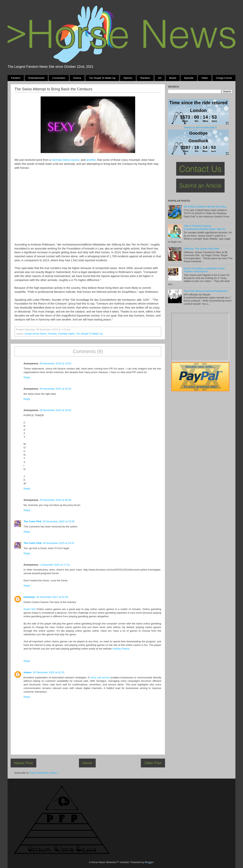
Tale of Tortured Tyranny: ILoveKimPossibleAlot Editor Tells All (204, 227)
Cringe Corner (224, 78)
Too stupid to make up (102, 78)
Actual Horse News (36, 334)
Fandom (16, 78)
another (91, 160)
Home (87, 763)
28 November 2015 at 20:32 (55, 389)
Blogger (149, 862)
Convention (59, 78)
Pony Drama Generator (200, 337)
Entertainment (36, 78)
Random (145, 78)
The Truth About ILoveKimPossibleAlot (205, 291)
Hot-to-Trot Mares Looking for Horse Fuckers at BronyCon (204, 270)
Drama (77, 78)
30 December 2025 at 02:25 (49, 672)
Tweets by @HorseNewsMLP (200, 127)
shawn (28, 672)
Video (205, 78)
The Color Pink (33, 521)
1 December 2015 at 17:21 (55, 565)
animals (52, 334)
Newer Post (24, 763)
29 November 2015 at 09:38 (55, 500)
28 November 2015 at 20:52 (55, 410)
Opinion (128, 78)
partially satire (67, 334)
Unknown (29, 597)
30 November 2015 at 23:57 (59, 543)
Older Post (153, 763)
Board (173, 78)
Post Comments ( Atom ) (44, 773)
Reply (27, 377)
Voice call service (100, 677)
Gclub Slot (30, 609)
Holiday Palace (121, 649)
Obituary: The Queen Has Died (201, 249)
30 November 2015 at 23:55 (59, 521)
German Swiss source (65, 160)
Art (160, 78)
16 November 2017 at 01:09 (52, 597)
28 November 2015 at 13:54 (55, 363)
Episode (189, 78)
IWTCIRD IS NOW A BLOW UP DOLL (205, 207)
